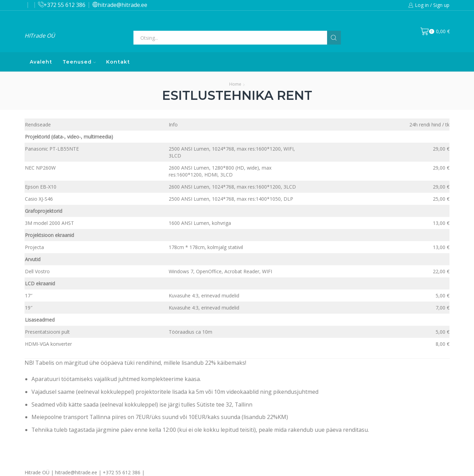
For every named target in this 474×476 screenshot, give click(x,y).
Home (235, 84)
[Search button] (334, 38)
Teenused (79, 62)
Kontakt (118, 62)
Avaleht (41, 62)
